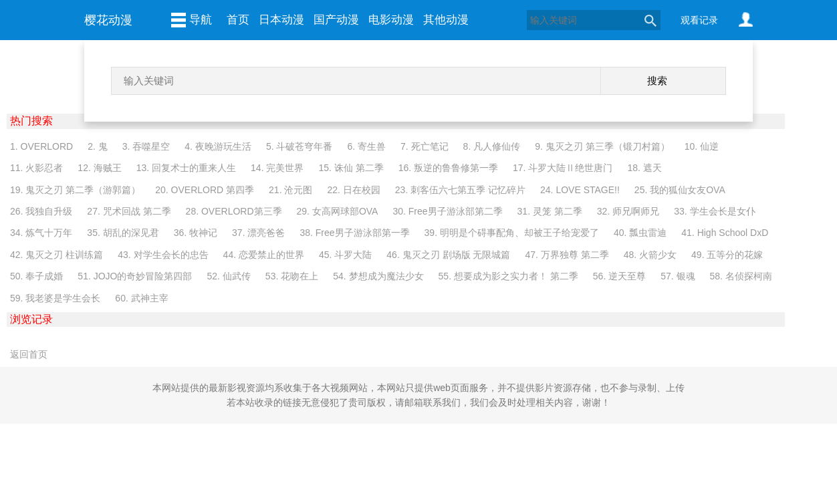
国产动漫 (336, 20)
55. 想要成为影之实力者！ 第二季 (508, 276)
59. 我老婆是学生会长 (55, 298)
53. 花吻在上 (292, 276)
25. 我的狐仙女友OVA (680, 190)
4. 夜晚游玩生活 (218, 146)
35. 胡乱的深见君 (123, 233)
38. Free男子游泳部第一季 (354, 233)
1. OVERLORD (41, 146)
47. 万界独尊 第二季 (567, 255)
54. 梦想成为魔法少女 (378, 276)
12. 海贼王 (99, 168)
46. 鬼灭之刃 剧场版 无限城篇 (448, 255)
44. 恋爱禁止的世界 (264, 255)
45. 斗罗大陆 (345, 255)
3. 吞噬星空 (146, 146)
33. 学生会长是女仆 (714, 211)
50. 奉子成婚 (36, 276)
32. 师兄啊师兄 (628, 211)
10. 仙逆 (702, 146)
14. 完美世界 (277, 168)
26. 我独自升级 (41, 211)
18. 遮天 (644, 168)
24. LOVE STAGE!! (580, 190)
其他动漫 (446, 20)
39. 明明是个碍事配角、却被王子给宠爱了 (512, 233)
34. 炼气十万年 (41, 233)
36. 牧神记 (196, 233)
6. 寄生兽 (366, 146)
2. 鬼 (98, 146)
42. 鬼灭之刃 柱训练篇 (56, 255)
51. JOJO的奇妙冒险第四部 (135, 276)
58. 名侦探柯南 (741, 276)
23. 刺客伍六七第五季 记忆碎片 (460, 190)
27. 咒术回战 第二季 (129, 211)
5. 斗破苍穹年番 (300, 146)
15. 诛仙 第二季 (351, 168)
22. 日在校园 (353, 190)
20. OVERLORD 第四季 (205, 190)
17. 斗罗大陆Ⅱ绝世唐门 (563, 168)
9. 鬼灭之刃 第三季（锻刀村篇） (602, 146)
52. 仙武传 (229, 276)
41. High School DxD (725, 233)
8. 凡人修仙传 (492, 146)
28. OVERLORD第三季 (234, 211)
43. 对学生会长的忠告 (163, 255)
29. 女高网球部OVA (338, 211)
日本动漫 (281, 20)
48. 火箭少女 (650, 255)
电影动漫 (391, 20)
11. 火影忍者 (36, 168)
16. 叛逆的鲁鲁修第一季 (448, 168)
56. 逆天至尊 (619, 276)
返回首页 (29, 354)
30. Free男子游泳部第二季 (447, 211)
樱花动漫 (108, 20)
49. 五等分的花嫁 (727, 255)
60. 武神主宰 (141, 298)
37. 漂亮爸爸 (258, 233)
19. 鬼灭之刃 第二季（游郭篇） (75, 190)
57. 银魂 (678, 276)
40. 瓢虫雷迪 (640, 233)
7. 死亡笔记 (425, 146)
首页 (238, 20)
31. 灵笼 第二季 (550, 211)
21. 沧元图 (290, 190)
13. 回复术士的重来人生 (186, 168)
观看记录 (699, 20)
